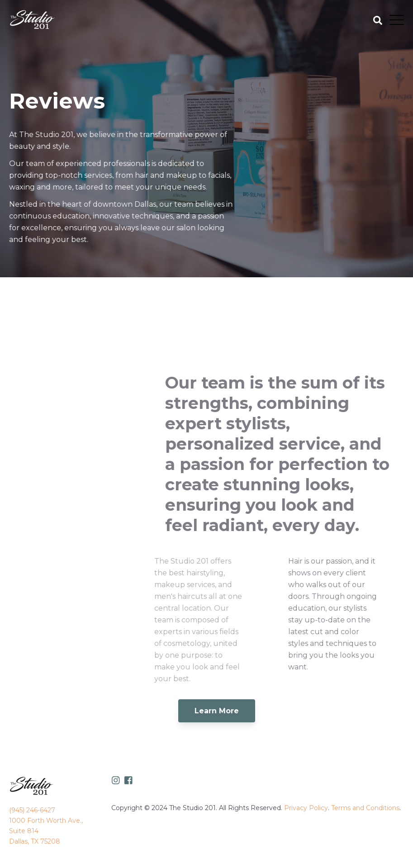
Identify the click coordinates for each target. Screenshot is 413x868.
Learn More (217, 711)
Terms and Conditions (365, 808)
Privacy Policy (306, 808)
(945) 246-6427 (32, 810)
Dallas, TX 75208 (35, 841)
